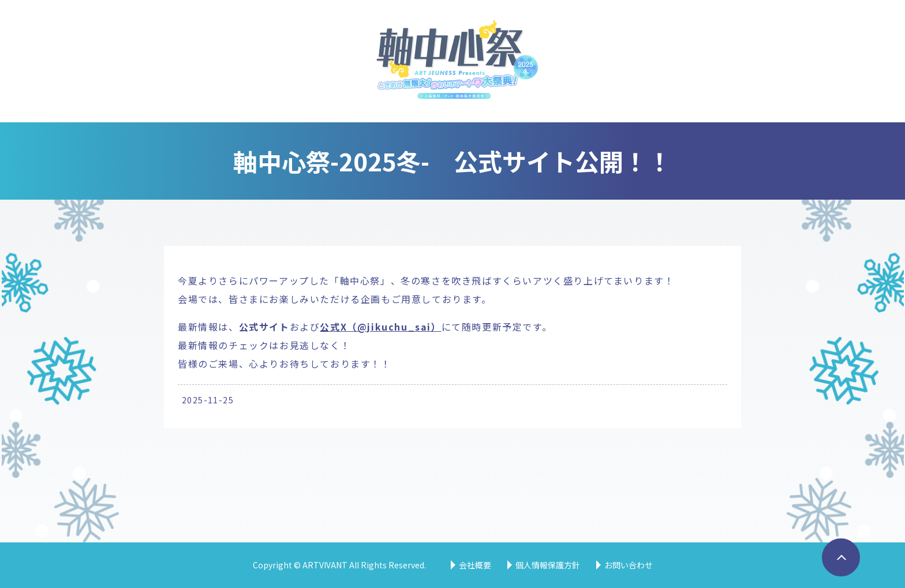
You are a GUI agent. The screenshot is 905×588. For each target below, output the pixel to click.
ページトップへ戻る (837, 576)
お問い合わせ (629, 565)
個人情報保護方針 (548, 565)
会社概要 (475, 565)
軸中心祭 (453, 61)
